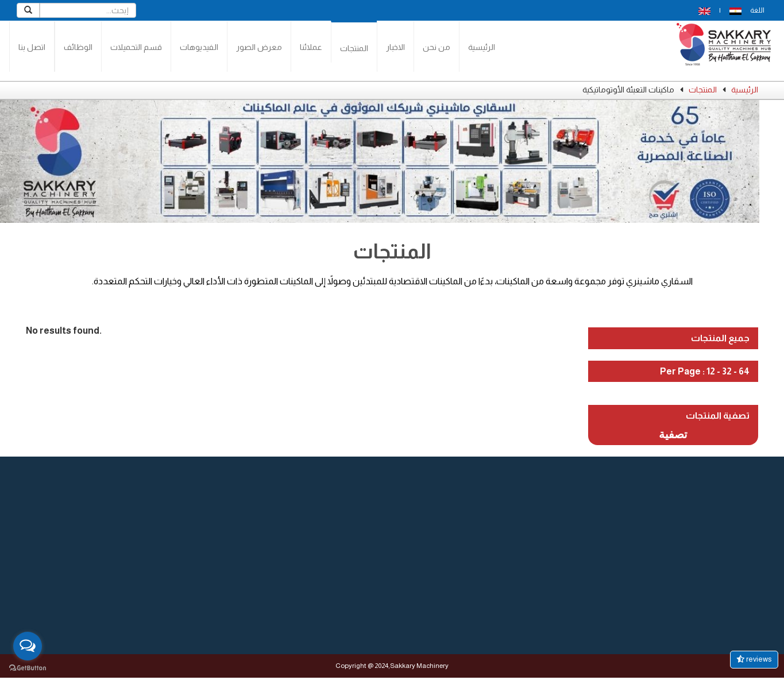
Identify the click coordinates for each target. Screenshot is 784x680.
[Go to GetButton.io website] (28, 668)
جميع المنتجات (720, 338)
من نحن (437, 47)
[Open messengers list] (28, 646)
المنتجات (354, 48)
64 (744, 371)
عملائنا (311, 47)
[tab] (673, 338)
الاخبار (395, 47)
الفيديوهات (199, 47)
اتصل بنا (32, 47)
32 (727, 371)
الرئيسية (482, 47)
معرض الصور (259, 47)
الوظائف (78, 47)
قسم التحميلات (136, 47)
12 (711, 371)
